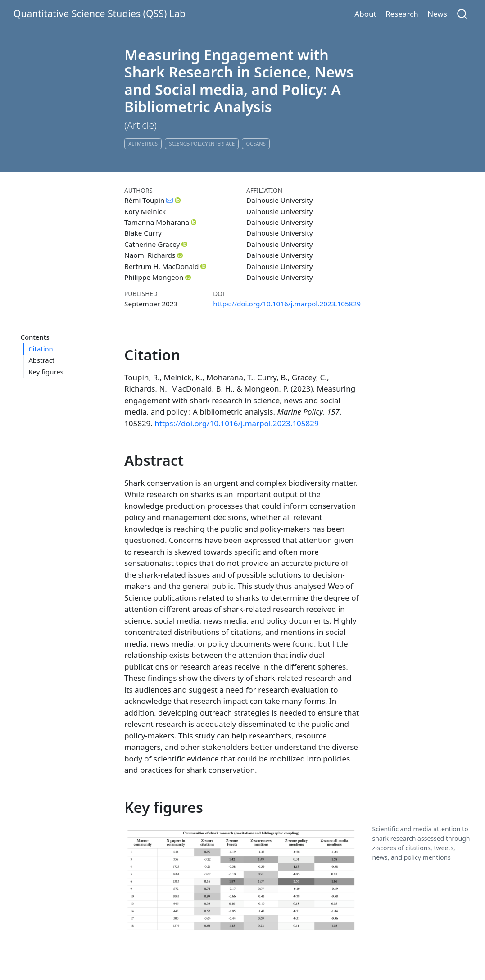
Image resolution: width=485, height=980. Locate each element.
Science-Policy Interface (202, 144)
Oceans (256, 144)
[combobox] (462, 14)
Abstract (41, 360)
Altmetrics (143, 144)
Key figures (46, 372)
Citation (41, 349)
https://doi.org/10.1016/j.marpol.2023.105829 (287, 304)
